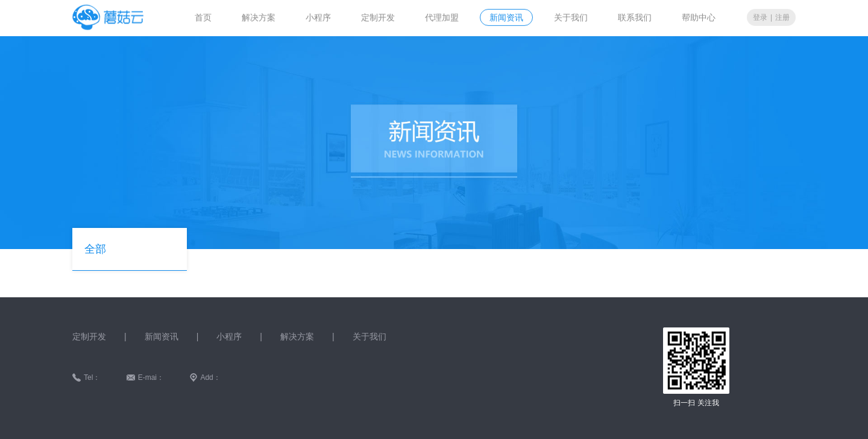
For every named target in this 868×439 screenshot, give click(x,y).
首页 (203, 17)
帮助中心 (699, 17)
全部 (95, 249)
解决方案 (259, 17)
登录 (760, 17)
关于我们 (571, 17)
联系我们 (635, 17)
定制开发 (378, 17)
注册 (782, 17)
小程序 (318, 17)
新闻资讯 (506, 17)
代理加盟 (442, 17)
